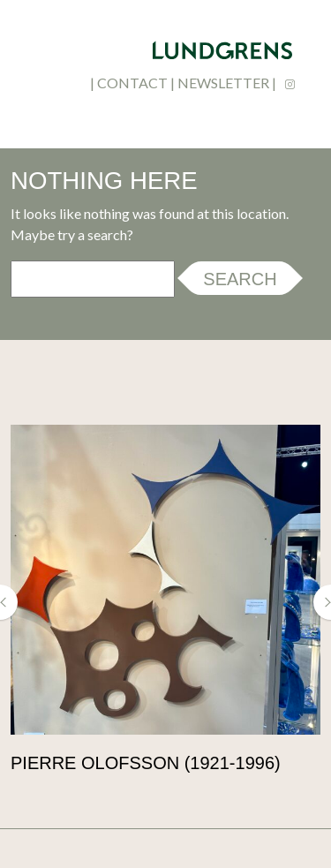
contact (132, 83)
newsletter (223, 83)
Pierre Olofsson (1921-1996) (146, 763)
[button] (9, 602)
